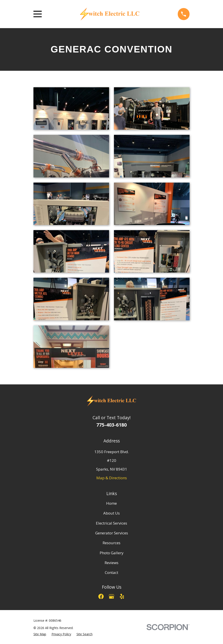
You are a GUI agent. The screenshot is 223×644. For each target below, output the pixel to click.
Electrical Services (111, 523)
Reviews (111, 563)
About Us (111, 513)
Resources (111, 543)
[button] (71, 108)
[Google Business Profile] (111, 596)
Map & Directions (112, 478)
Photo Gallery (112, 553)
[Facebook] (101, 596)
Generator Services (112, 533)
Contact (111, 572)
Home (111, 503)
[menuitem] (40, 634)
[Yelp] (122, 596)
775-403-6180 (111, 425)
